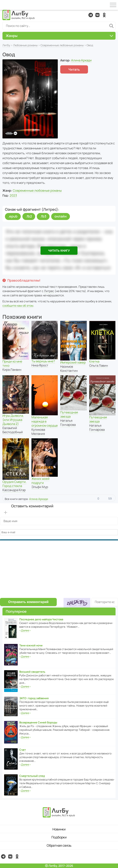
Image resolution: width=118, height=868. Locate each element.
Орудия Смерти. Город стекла (14, 484)
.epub (13, 216)
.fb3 (43, 216)
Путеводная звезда (69, 414)
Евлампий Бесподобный (13, 430)
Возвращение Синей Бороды (38, 722)
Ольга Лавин (99, 366)
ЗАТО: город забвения (34, 698)
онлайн (61, 216)
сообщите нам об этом (18, 306)
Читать (74, 69)
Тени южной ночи (31, 645)
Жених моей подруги (40, 481)
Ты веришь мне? (43, 361)
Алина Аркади (81, 60)
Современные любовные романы (62, 45)
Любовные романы (25, 45)
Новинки (59, 829)
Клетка (94, 361)
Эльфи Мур (40, 487)
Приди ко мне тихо (12, 363)
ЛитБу (6, 45)
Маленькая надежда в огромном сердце (45, 421)
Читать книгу (59, 250)
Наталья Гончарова (68, 423)
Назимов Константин (69, 369)
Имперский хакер (73, 362)
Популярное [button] (16, 611)
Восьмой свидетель (32, 672)
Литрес (49, 291)
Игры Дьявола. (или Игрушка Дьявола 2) (13, 420)
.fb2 (29, 216)
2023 (13, 195)
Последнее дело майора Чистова (41, 619)
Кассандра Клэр (14, 490)
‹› (25, 630)
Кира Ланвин (12, 370)
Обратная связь (59, 845)
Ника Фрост (40, 365)
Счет (23, 750)
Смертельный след (32, 776)
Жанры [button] (59, 36)
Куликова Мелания (38, 432)
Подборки (59, 837)
